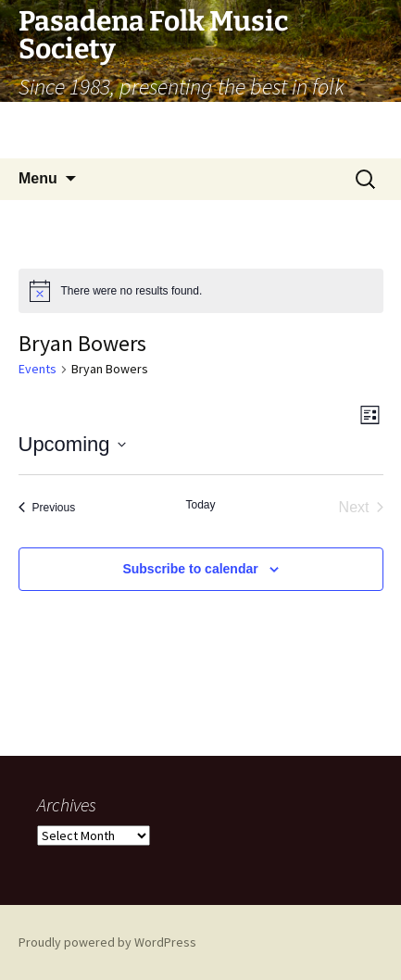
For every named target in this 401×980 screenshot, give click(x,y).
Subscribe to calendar (190, 569)
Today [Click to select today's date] (200, 505)
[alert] (201, 291)
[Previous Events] (47, 508)
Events (38, 369)
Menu (38, 178)
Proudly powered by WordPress (107, 942)
